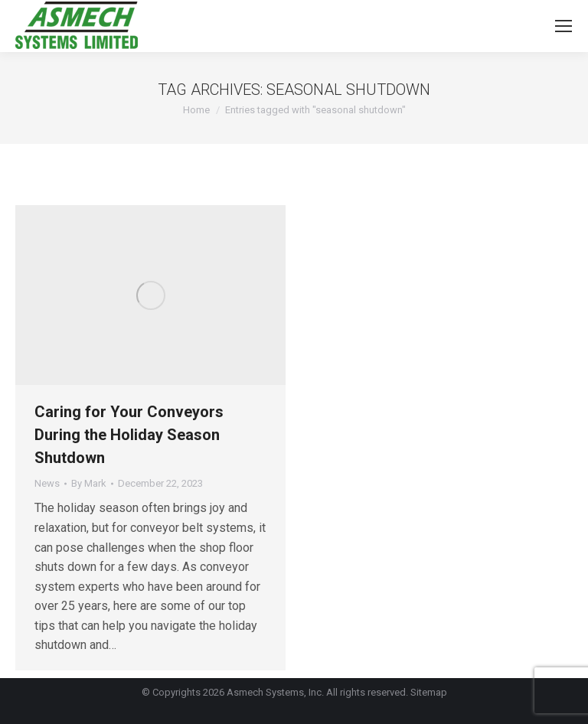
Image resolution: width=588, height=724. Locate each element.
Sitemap (429, 692)
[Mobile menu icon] (563, 26)
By (89, 483)
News (47, 483)
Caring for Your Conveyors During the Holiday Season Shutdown (129, 435)
